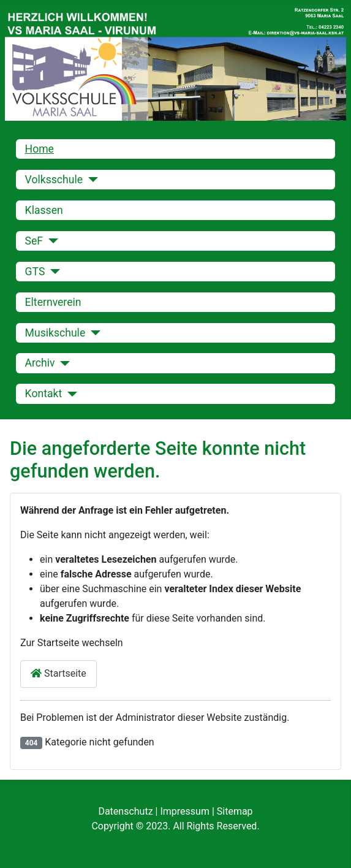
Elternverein (53, 302)
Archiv (40, 363)
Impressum (186, 811)
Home (40, 149)
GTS (35, 272)
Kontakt (44, 394)
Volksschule (54, 180)
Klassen (44, 210)
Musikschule (55, 333)
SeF (34, 241)
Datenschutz (126, 811)
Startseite (58, 673)
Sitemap (235, 811)
